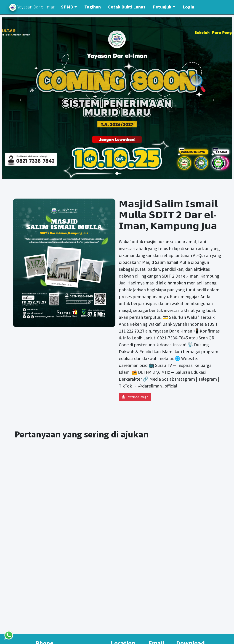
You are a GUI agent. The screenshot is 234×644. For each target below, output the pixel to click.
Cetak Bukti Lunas (127, 7)
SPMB (67, 7)
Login (188, 7)
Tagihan (93, 7)
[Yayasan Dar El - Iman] (117, 506)
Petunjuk (162, 7)
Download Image (135, 397)
